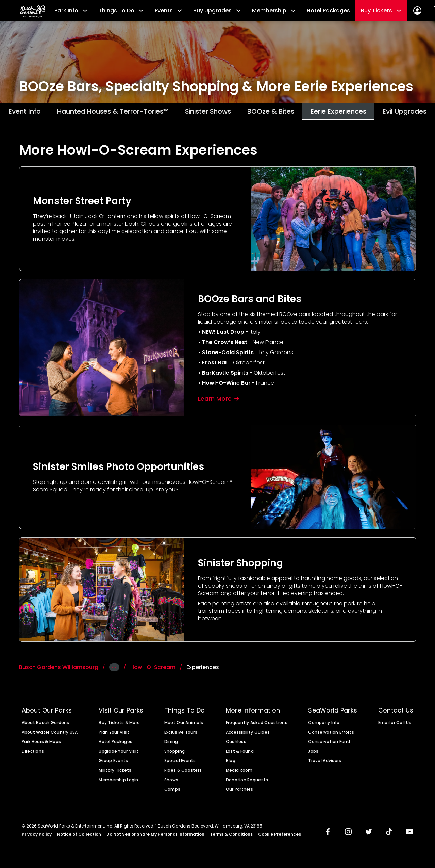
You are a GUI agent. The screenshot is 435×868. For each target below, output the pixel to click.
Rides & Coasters (183, 772)
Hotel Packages (328, 10)
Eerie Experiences (353, 112)
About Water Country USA (50, 734)
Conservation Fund (329, 743)
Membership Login (118, 782)
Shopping (174, 753)
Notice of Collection (79, 836)
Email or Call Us (395, 724)
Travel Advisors (325, 763)
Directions (33, 753)
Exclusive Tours (181, 734)
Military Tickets (115, 772)
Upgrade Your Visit (119, 753)
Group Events (113, 763)
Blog (231, 763)
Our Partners (239, 791)
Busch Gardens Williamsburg (59, 669)
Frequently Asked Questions (257, 724)
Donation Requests (247, 782)
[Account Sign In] (417, 11)
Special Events (180, 763)
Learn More (219, 400)
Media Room (239, 772)
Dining (171, 743)
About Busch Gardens (46, 724)
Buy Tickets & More (119, 724)
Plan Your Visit (114, 734)
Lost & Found (240, 753)
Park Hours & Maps (41, 743)
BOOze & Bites (278, 112)
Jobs (313, 753)
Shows (171, 782)
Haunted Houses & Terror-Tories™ (101, 112)
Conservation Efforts (331, 734)
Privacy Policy (37, 836)
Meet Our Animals (184, 724)
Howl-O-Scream (153, 669)
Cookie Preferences (280, 836)
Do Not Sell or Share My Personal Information (155, 836)
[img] (328, 834)
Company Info (324, 724)
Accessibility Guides (248, 734)
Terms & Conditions (231, 836)
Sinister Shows (209, 112)
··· (114, 669)
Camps (172, 791)
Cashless (236, 743)
